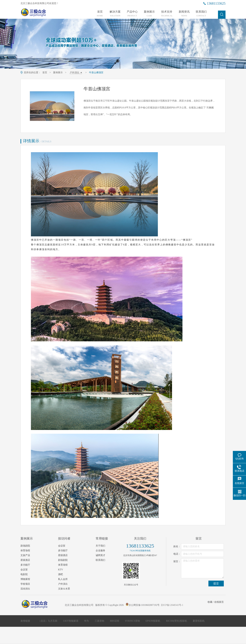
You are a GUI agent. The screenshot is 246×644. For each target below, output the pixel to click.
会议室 (24, 570)
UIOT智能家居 (71, 621)
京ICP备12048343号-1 (172, 605)
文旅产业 (25, 555)
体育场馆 (25, 551)
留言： (177, 561)
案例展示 (149, 14)
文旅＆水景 (64, 589)
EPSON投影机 (153, 621)
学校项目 (25, 584)
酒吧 (60, 574)
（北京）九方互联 (48, 621)
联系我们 (201, 14)
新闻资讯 (184, 14)
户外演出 (74, 73)
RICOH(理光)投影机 (177, 621)
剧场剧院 (25, 546)
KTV (61, 570)
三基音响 (100, 621)
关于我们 (100, 546)
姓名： (177, 546)
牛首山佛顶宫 (96, 73)
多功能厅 (25, 565)
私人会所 (63, 579)
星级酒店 (25, 560)
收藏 (210, 602)
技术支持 (167, 14)
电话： (177, 554)
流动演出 (25, 589)
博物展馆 (25, 579)
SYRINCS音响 (133, 621)
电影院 (24, 574)
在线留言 (219, 602)
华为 (87, 621)
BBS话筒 (115, 621)
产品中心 (132, 14)
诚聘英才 (100, 555)
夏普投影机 (199, 621)
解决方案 (115, 14)
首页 (100, 14)
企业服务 (100, 551)
